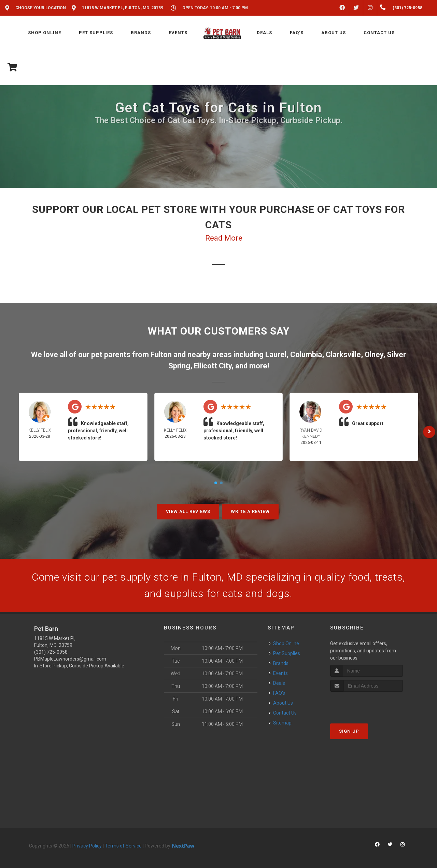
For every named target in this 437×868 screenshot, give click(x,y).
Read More (224, 238)
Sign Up (349, 731)
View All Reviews (188, 511)
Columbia (306, 355)
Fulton (161, 355)
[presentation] (366, 704)
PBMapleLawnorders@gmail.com (70, 659)
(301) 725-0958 (51, 652)
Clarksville (343, 355)
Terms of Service (123, 846)
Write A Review (250, 511)
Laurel (276, 355)
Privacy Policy (87, 846)
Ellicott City (213, 366)
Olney (374, 355)
